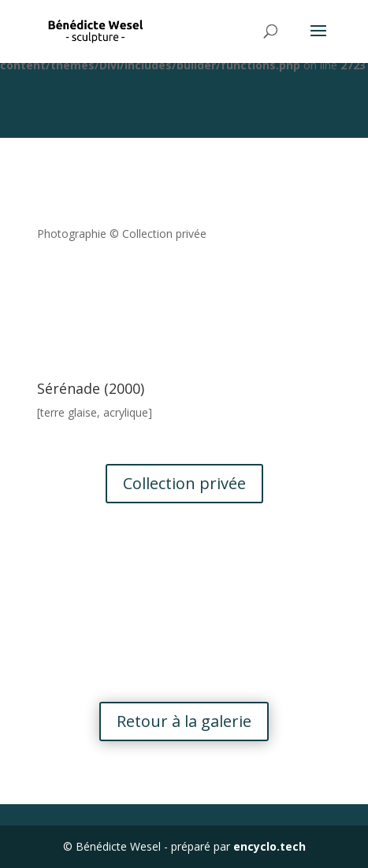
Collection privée (184, 483)
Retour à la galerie (184, 721)
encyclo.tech (269, 846)
